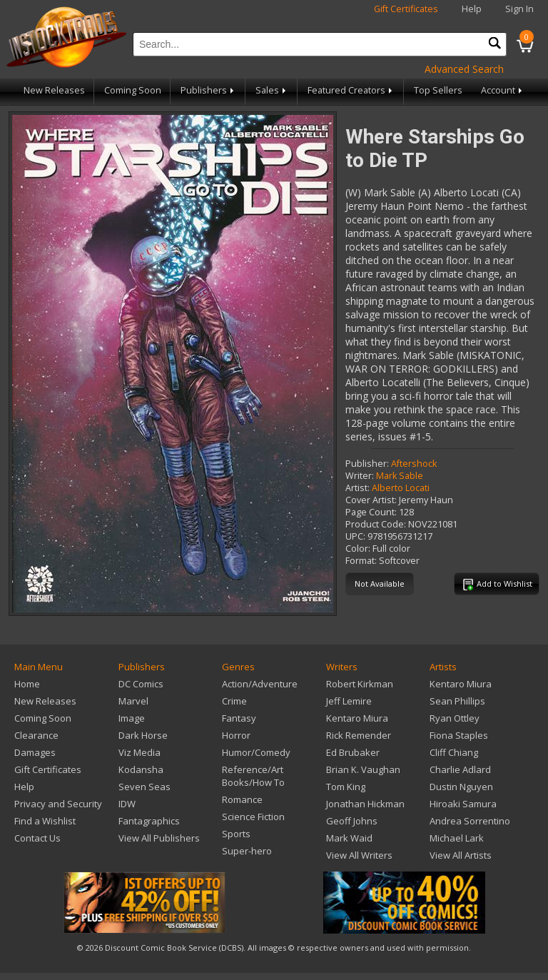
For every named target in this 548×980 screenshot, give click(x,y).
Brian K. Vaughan (363, 769)
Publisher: (367, 464)
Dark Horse (143, 735)
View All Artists (461, 855)
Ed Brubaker (353, 752)
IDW (127, 804)
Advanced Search (464, 69)
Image (132, 718)
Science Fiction (253, 817)
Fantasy (239, 718)
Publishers (208, 90)
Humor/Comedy (256, 752)
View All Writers (359, 855)
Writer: (360, 476)
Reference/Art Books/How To (253, 776)
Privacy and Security (58, 804)
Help (472, 9)
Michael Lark (457, 838)
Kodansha (141, 769)
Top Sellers (438, 90)
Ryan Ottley (455, 718)
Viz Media (139, 752)
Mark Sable (400, 476)
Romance (242, 799)
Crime (234, 701)
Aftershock (414, 464)
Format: (361, 561)
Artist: (357, 488)
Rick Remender (359, 735)
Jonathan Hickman (365, 804)
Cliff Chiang (454, 752)
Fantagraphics (149, 821)
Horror (236, 735)
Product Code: (376, 524)
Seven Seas (144, 787)
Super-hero (247, 851)
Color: (358, 549)
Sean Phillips (457, 701)
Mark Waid (349, 838)
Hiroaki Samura (463, 804)
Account (503, 90)
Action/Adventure (260, 684)
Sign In (519, 9)
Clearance (36, 735)
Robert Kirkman (360, 684)
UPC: (355, 536)
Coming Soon (133, 90)
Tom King (346, 787)
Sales (272, 90)
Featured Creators (351, 90)
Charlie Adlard (460, 769)
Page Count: (371, 512)
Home (27, 684)
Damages (35, 752)
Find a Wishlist (45, 821)
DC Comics (141, 684)
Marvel (133, 701)
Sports (236, 834)
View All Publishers (159, 838)
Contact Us (37, 838)
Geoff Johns (352, 821)
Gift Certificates (406, 9)
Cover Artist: (371, 500)
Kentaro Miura (357, 718)
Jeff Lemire (349, 701)
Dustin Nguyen (461, 787)
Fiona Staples (459, 735)
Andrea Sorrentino (470, 821)
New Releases (54, 90)
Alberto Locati (401, 488)
